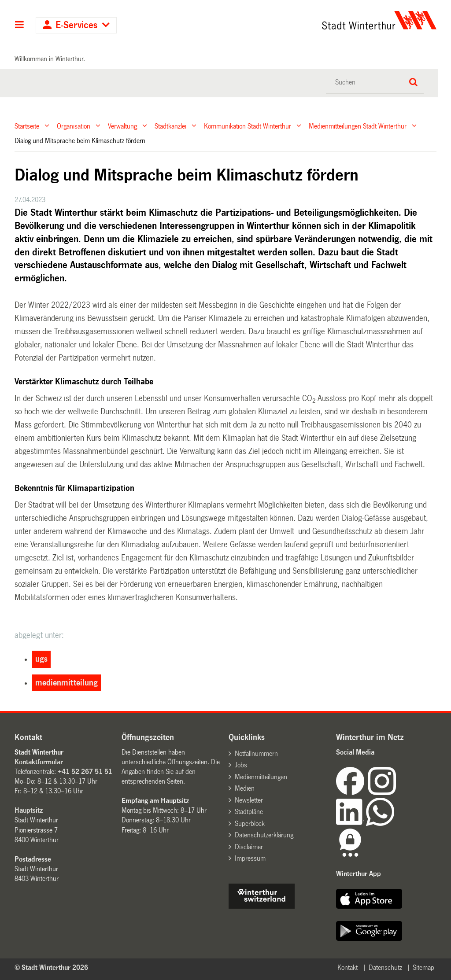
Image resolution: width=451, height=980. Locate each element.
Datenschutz (385, 967)
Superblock (250, 823)
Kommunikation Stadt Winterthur (248, 126)
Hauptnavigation (20, 26)
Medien (245, 788)
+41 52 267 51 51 (85, 772)
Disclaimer (249, 847)
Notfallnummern (256, 753)
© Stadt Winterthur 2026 (51, 967)
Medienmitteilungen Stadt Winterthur (358, 126)
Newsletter (249, 800)
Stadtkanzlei (170, 126)
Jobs (241, 765)
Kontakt (347, 967)
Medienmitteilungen (261, 777)
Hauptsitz (29, 810)
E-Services (76, 25)
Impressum (250, 858)
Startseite (27, 126)
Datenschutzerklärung (264, 835)
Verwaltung (122, 126)
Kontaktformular (39, 762)
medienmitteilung (67, 683)
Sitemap (423, 967)
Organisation (74, 126)
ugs (41, 659)
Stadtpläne (249, 812)
